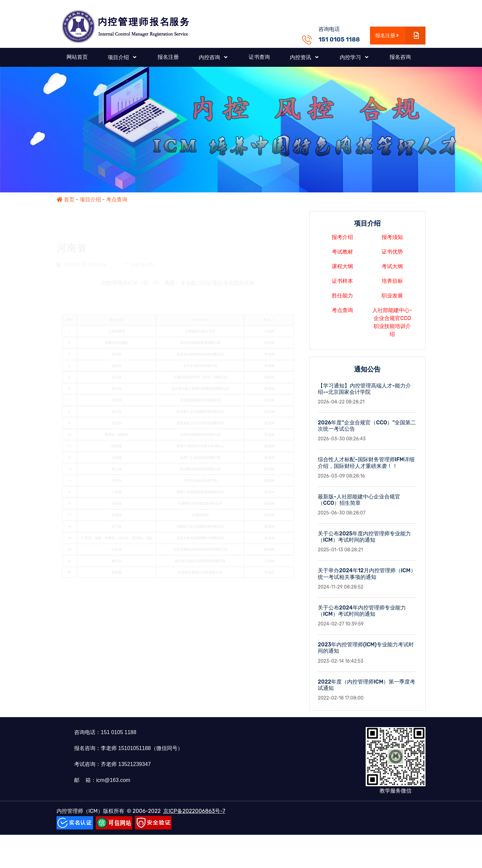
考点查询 (117, 200)
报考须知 (392, 240)
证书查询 (259, 57)
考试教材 (342, 255)
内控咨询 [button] (210, 57)
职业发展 (392, 299)
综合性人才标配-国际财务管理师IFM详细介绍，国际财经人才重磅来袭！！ (366, 466)
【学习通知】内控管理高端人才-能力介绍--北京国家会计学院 (364, 392)
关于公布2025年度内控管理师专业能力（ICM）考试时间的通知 (364, 540)
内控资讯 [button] (301, 57)
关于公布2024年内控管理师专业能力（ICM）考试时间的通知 (362, 614)
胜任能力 (342, 299)
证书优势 (392, 255)
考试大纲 (392, 269)
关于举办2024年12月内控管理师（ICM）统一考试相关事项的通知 (367, 577)
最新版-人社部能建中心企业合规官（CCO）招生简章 (359, 503)
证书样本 (342, 284)
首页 (65, 200)
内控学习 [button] (351, 57)
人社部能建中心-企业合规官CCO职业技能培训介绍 (392, 325)
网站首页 (77, 57)
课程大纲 (342, 269)
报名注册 (400, 36)
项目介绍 (90, 200)
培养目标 (392, 284)
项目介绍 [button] (119, 57)
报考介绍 (342, 240)
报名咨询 (400, 57)
